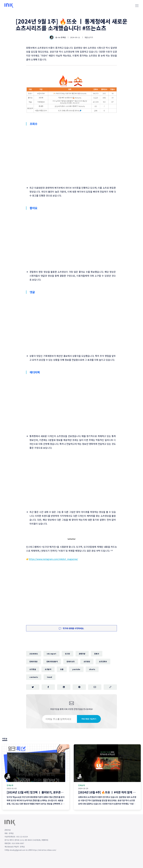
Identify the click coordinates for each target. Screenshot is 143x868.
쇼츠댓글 (33, 669)
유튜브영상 (34, 661)
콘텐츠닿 (82, 654)
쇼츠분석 (48, 669)
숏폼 (62, 669)
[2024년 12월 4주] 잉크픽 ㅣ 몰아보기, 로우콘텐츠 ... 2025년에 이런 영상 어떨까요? (56, 792)
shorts (92, 669)
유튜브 (97, 654)
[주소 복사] (110, 687)
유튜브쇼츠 (71, 661)
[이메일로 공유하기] (95, 687)
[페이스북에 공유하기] (48, 687)
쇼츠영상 (87, 661)
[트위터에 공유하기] (33, 687)
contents (34, 677)
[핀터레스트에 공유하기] (79, 687)
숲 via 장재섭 (58, 37)
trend (50, 677)
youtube (76, 669)
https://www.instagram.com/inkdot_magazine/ (53, 559)
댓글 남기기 (89, 37)
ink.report (51, 654)
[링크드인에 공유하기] (64, 687)
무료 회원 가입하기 (89, 719)
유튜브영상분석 (52, 661)
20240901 (34, 654)
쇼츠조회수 (103, 661)
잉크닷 (68, 654)
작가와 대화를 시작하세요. (71, 628)
